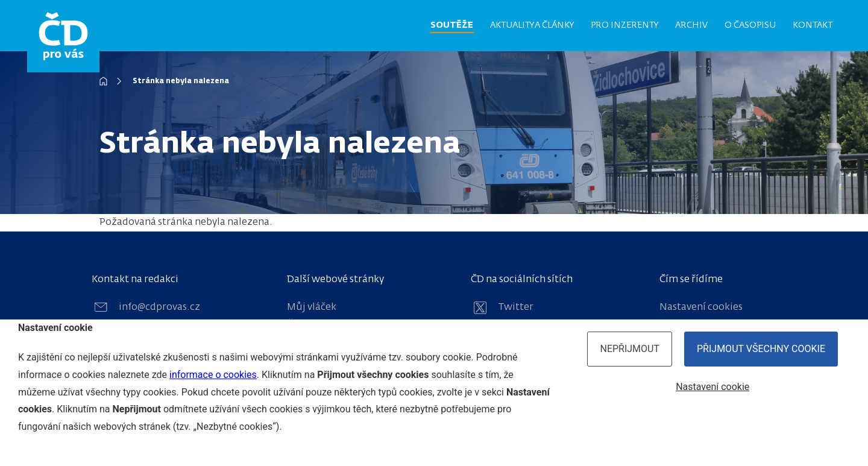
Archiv (691, 25)
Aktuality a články (532, 25)
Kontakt (813, 25)
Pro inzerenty (624, 25)
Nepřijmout (630, 349)
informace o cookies (213, 375)
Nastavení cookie (712, 387)
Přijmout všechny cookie (761, 349)
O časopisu (750, 25)
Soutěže (452, 25)
